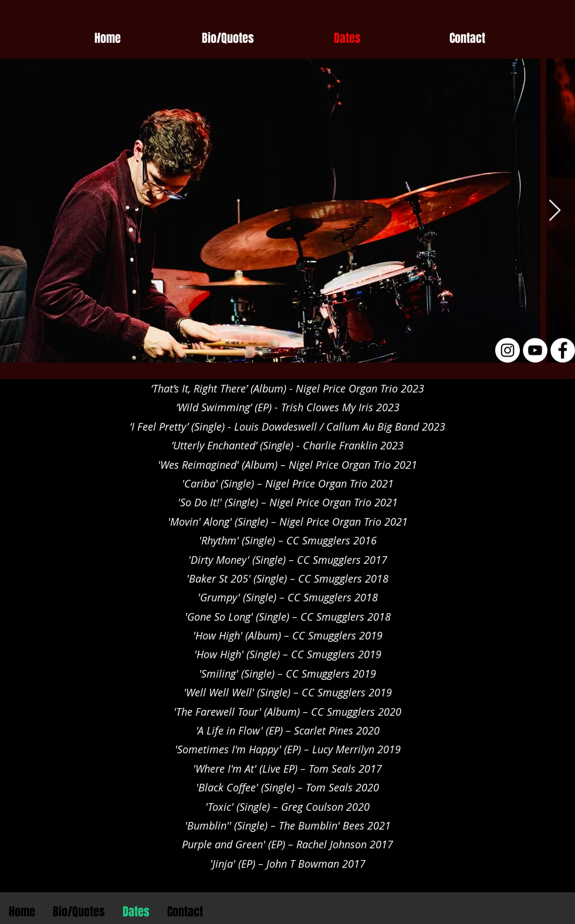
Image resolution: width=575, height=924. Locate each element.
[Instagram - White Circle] (508, 350)
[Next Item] (555, 211)
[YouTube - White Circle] (535, 350)
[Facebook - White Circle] (563, 350)
